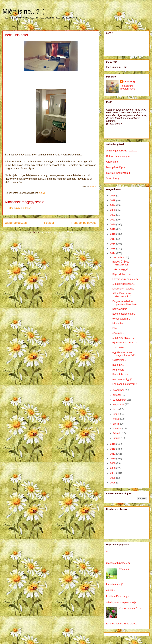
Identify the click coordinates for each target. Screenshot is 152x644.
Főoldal (49, 223)
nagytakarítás (120, 309)
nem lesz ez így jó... (123, 379)
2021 (113, 220)
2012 (113, 449)
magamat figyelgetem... (119, 563)
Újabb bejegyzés (16, 223)
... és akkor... (119, 347)
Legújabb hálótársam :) (125, 384)
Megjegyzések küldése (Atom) (58, 232)
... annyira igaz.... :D (123, 338)
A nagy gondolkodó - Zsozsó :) (123, 151)
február (117, 433)
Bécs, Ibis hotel (121, 374)
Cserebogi (129, 82)
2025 (113, 201)
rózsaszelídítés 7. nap (131, 608)
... (107, 551)
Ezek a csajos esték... (124, 314)
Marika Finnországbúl (118, 173)
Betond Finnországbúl (118, 156)
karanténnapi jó (115, 584)
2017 (113, 239)
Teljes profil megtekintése (128, 87)
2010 (113, 459)
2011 (113, 454)
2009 (113, 463)
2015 (113, 249)
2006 (113, 478)
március (118, 429)
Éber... (116, 328)
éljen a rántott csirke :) (124, 343)
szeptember (120, 400)
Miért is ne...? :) (24, 11)
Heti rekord (118, 370)
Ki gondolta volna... (123, 274)
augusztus (119, 405)
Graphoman (113, 162)
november (119, 390)
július (116, 409)
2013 (113, 444)
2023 (113, 210)
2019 (113, 229)
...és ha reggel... (121, 269)
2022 (113, 215)
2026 (113, 196)
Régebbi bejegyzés (84, 223)
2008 (113, 468)
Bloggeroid (93, 186)
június (117, 414)
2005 (113, 483)
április (117, 424)
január (117, 438)
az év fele (124, 569)
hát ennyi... (118, 365)
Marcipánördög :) (116, 167)
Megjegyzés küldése (20, 208)
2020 (113, 225)
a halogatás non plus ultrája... (122, 602)
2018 (113, 234)
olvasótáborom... (121, 319)
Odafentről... (119, 360)
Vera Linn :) (113, 178)
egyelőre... (118, 333)
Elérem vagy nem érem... (126, 279)
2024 (113, 205)
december (119, 258)
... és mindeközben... (124, 284)
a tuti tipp (111, 590)
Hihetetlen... (119, 323)
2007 (113, 473)
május (117, 419)
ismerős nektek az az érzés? (122, 624)
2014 (113, 253)
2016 (113, 244)
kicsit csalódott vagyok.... (120, 596)
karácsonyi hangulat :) (124, 289)
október (117, 395)
